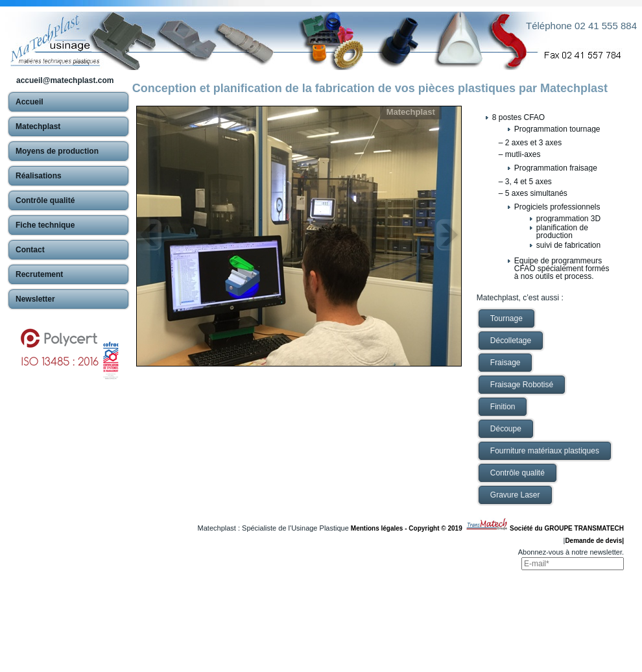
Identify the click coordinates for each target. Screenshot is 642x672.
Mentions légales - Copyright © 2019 (408, 528)
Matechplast (411, 112)
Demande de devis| (594, 541)
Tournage (506, 318)
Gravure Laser (515, 495)
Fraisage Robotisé (522, 385)
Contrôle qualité (517, 473)
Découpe (506, 429)
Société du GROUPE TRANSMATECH (567, 528)
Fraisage (505, 363)
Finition (503, 407)
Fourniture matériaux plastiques (545, 451)
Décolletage (511, 341)
